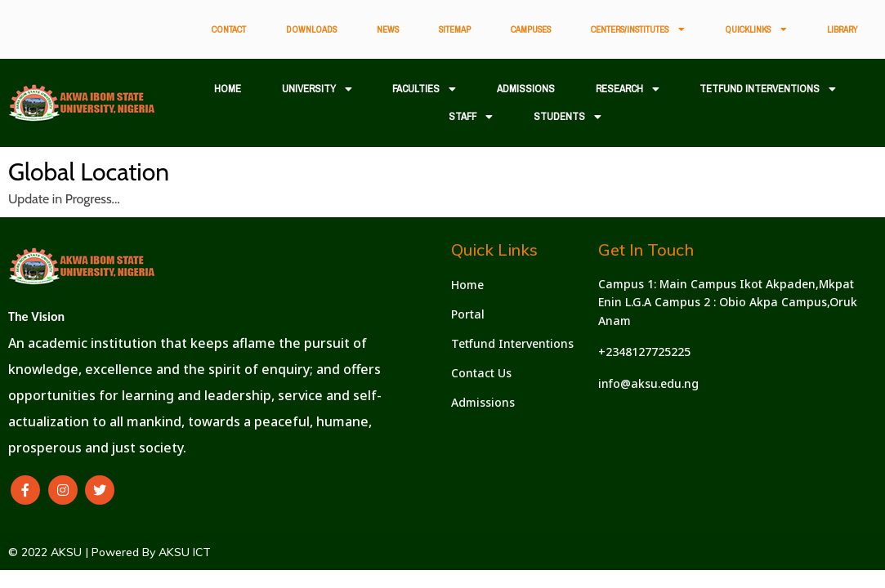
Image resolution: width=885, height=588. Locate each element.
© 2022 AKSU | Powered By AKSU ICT (110, 552)
